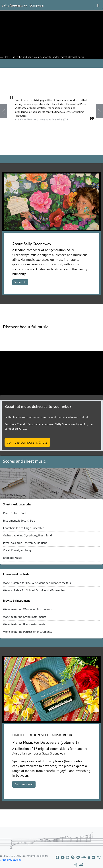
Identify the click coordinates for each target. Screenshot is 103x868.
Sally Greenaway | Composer (23, 5)
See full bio (20, 282)
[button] (4, 111)
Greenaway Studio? (11, 860)
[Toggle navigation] (98, 5)
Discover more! (24, 784)
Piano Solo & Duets (15, 513)
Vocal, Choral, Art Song (17, 550)
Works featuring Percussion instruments (27, 632)
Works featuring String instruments (25, 617)
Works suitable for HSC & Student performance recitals (37, 583)
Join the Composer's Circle (27, 442)
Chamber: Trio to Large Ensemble (24, 528)
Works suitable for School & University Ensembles (34, 590)
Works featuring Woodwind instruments (27, 609)
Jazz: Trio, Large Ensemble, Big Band (25, 543)
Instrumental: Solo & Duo (19, 520)
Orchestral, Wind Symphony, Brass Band (27, 535)
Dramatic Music (13, 558)
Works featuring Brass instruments (24, 624)
